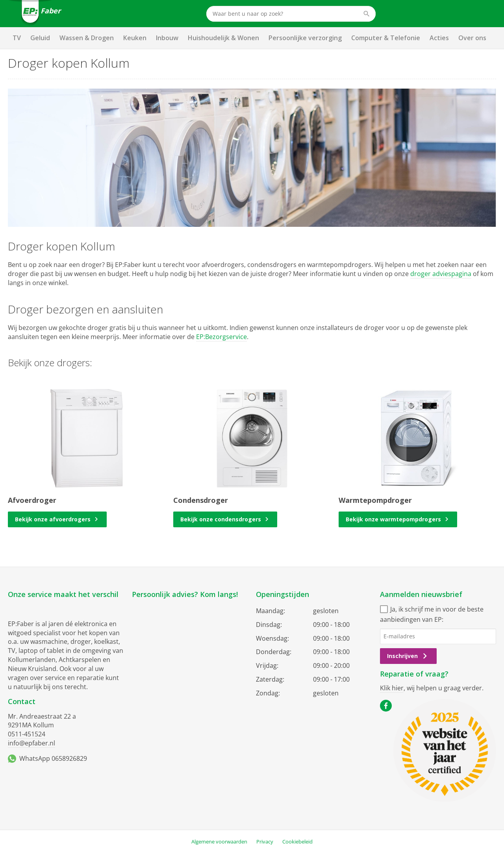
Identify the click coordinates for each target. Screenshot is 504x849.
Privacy (265, 842)
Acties (439, 38)
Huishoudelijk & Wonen (223, 38)
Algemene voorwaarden (219, 842)
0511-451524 (27, 734)
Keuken (135, 38)
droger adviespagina (441, 274)
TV (17, 38)
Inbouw (167, 38)
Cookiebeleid (297, 842)
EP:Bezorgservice (221, 337)
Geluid (40, 38)
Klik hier (392, 688)
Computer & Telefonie (386, 38)
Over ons (472, 38)
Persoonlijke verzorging (305, 38)
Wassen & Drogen (87, 38)
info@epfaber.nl (31, 743)
